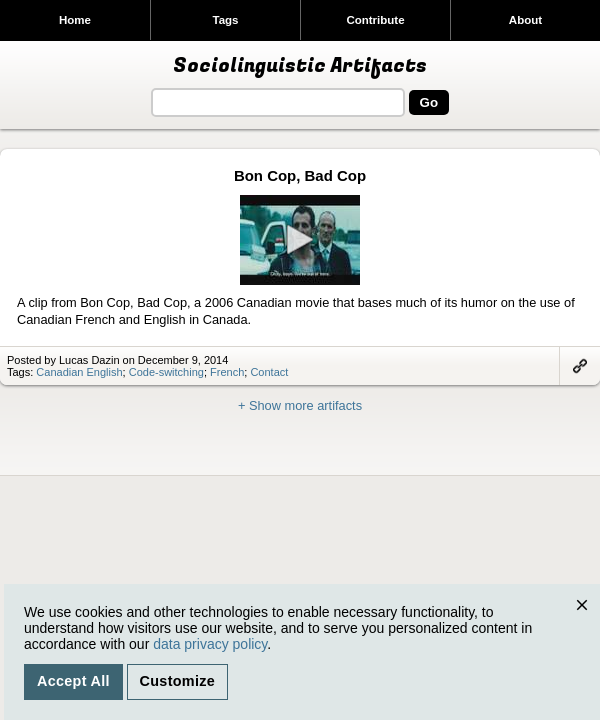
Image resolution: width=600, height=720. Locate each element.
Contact (269, 372)
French (227, 372)
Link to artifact (580, 366)
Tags (225, 20)
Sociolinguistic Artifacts (300, 66)
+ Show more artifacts (300, 405)
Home (75, 20)
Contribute (375, 20)
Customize (177, 681)
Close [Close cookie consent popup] (586, 624)
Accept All (73, 681)
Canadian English (79, 372)
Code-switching (166, 372)
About (525, 20)
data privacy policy (210, 644)
